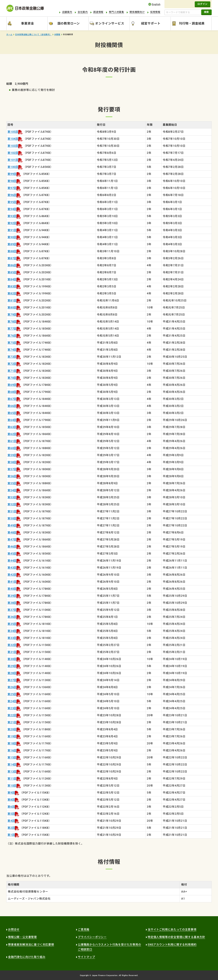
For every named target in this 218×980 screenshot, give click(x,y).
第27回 (12, 680)
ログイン (203, 4)
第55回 (12, 483)
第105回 (13, 132)
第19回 (12, 736)
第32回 (12, 645)
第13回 (12, 772)
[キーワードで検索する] (183, 12)
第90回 (12, 237)
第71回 (12, 371)
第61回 (12, 441)
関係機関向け (137, 12)
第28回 (12, 673)
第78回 (12, 322)
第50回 (12, 518)
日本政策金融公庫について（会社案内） (33, 35)
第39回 (12, 596)
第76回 (12, 336)
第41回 (12, 582)
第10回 (12, 786)
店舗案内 (67, 12)
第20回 (12, 729)
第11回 (12, 779)
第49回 (12, 525)
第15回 (12, 758)
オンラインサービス (110, 23)
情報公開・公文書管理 (22, 937)
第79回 (12, 315)
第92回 (12, 223)
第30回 (12, 659)
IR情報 (57, 35)
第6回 (11, 807)
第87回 (12, 258)
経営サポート (151, 23)
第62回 (12, 434)
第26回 (12, 687)
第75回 (12, 343)
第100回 (13, 167)
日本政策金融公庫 (25, 8)
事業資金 (27, 23)
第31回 (12, 652)
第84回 (12, 279)
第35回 (12, 624)
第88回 (12, 251)
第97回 (12, 188)
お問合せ (14, 929)
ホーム (9, 35)
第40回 (12, 589)
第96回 (12, 195)
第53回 (12, 497)
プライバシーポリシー (92, 937)
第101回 (13, 160)
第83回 (12, 286)
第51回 (12, 511)
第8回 (11, 800)
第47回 (12, 540)
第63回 (12, 427)
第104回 (13, 139)
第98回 (12, 181)
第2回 (11, 828)
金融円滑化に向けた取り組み (27, 957)
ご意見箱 (84, 929)
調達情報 (98, 12)
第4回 (11, 821)
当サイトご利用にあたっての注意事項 (172, 929)
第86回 (12, 265)
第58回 (12, 462)
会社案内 (83, 12)
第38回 (12, 603)
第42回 (12, 575)
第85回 (12, 272)
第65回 (12, 413)
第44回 (12, 561)
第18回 (12, 743)
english (154, 4)
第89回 (12, 244)
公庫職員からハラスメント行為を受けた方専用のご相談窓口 (110, 947)
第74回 (12, 350)
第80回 (12, 308)
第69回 (12, 385)
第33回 (12, 638)
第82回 (12, 293)
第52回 (12, 504)
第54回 (12, 490)
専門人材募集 (116, 12)
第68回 (12, 392)
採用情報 (155, 12)
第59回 (12, 455)
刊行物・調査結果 (192, 23)
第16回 (12, 750)
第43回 (12, 568)
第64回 (12, 420)
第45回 (12, 554)
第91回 (12, 230)
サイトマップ (86, 957)
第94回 (12, 209)
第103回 (13, 146)
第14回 (12, 765)
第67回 (12, 399)
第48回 (12, 533)
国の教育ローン (69, 23)
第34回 (12, 631)
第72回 (12, 364)
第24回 (12, 701)
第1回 (11, 835)
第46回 (12, 547)
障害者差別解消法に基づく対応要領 (31, 945)
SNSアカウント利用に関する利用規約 (172, 945)
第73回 (12, 357)
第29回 (12, 666)
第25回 (12, 694)
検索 (206, 12)
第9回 (11, 793)
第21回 (12, 722)
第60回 (12, 448)
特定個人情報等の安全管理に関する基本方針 (176, 937)
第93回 (12, 216)
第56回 (12, 476)
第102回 (13, 153)
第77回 (12, 329)
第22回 (12, 715)
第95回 (12, 202)
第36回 (12, 617)
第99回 (12, 174)
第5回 (11, 814)
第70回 (12, 378)
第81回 (12, 301)
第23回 (12, 708)
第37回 (12, 610)
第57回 (12, 469)
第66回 (12, 406)
